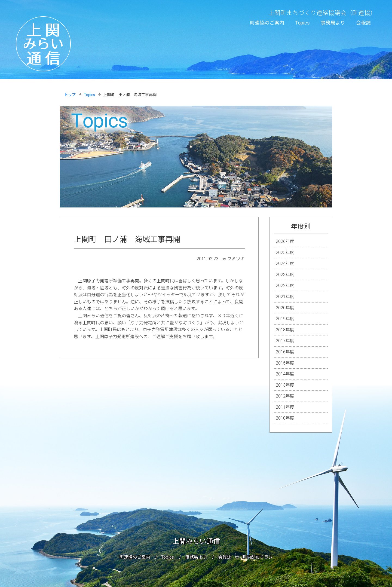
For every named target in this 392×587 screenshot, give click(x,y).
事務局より (333, 23)
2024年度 (285, 263)
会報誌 (363, 23)
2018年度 (285, 330)
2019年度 (285, 319)
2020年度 (285, 308)
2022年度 (285, 285)
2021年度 (285, 297)
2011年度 (285, 407)
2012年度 (285, 396)
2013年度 (285, 385)
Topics (302, 23)
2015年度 (285, 363)
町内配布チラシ (258, 557)
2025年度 (285, 253)
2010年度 (285, 418)
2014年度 (285, 374)
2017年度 (285, 341)
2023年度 (285, 275)
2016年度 (285, 352)
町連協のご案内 (267, 23)
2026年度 (285, 241)
